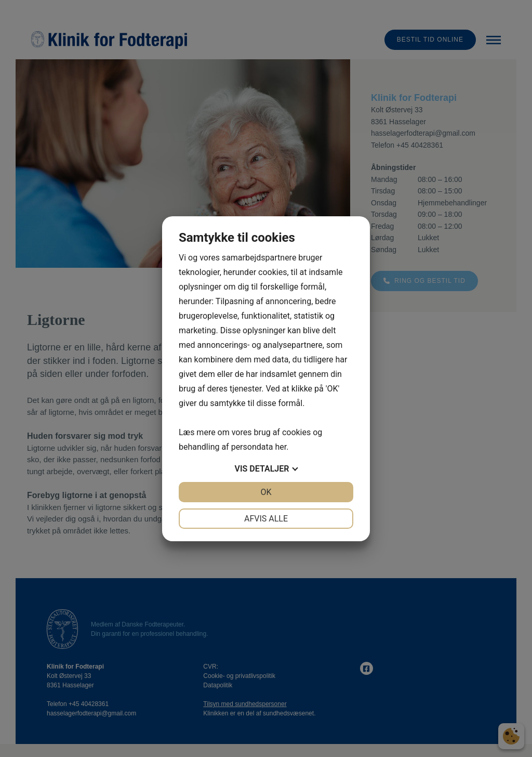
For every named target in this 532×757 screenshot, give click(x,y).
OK (266, 492)
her (281, 447)
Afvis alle (266, 519)
